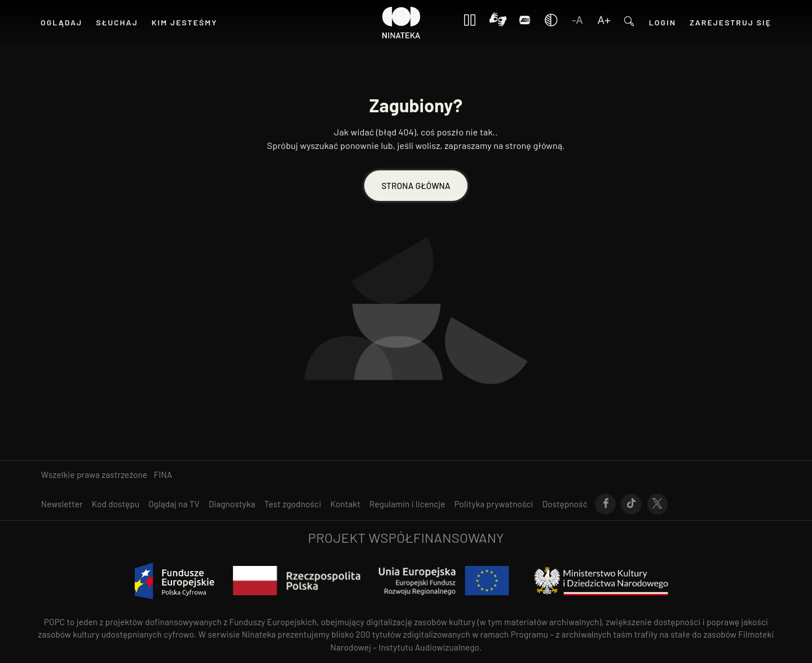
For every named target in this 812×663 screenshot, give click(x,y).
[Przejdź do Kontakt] (345, 504)
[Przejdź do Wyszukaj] (629, 23)
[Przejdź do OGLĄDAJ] (61, 23)
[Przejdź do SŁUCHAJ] (117, 23)
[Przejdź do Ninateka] (401, 23)
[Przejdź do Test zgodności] (293, 504)
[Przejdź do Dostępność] (565, 504)
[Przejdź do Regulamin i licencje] (407, 504)
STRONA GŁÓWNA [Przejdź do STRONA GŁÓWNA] (416, 186)
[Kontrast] (498, 23)
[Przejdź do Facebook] (605, 504)
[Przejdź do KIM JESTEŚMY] (185, 23)
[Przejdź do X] (658, 504)
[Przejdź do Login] (663, 23)
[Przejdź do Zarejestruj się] (731, 23)
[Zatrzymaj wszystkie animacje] (470, 23)
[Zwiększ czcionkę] (604, 23)
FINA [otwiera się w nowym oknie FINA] (163, 475)
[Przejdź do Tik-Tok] (631, 504)
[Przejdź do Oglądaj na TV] (174, 504)
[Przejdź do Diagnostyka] (232, 504)
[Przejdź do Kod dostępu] (116, 504)
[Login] (525, 23)
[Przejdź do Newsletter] (62, 504)
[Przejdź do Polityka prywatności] (494, 504)
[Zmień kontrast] (551, 23)
